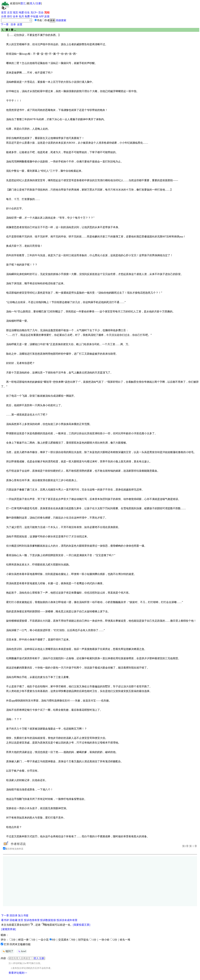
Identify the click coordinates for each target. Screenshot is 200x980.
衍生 (27, 13)
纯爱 (21, 13)
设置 (20, 24)
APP (41, 16)
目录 (13, 24)
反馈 (47, 16)
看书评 (5, 920)
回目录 (14, 916)
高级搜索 (61, 20)
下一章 (5, 24)
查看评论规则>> (18, 973)
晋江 (23, 3)
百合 (41, 13)
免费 (27, 16)
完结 (47, 13)
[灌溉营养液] (8, 929)
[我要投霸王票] (82, 925)
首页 (4, 13)
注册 (38, 3)
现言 (15, 13)
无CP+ (34, 13)
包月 (21, 16)
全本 (15, 16)
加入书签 (23, 916)
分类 (4, 16)
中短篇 (34, 16)
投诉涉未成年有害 (67, 920)
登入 (32, 3)
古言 (10, 13)
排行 (10, 16)
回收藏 (14, 920)
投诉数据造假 (48, 920)
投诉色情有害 (32, 920)
